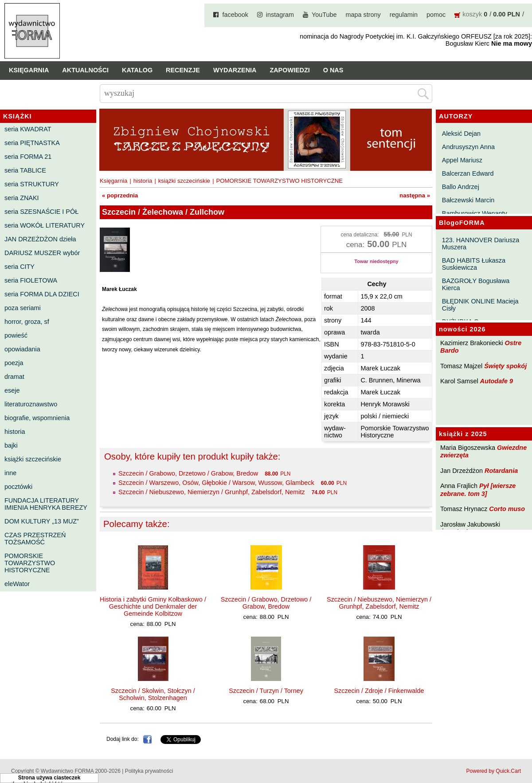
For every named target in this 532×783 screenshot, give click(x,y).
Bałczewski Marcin (468, 200)
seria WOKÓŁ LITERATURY (45, 225)
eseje (12, 390)
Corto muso (507, 509)
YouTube (324, 15)
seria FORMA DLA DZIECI (42, 294)
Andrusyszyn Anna (468, 147)
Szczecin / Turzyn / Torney (266, 691)
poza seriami (23, 308)
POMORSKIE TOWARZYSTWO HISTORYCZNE (30, 563)
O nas (333, 70)
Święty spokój (505, 366)
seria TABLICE (25, 170)
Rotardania (501, 471)
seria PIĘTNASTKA (32, 143)
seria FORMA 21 (28, 157)
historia (15, 432)
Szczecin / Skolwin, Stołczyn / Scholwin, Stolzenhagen (153, 694)
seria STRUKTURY (32, 184)
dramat (14, 377)
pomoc (436, 15)
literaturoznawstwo (31, 404)
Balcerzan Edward (468, 173)
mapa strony (363, 15)
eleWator (17, 584)
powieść (16, 335)
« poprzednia (120, 195)
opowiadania (22, 349)
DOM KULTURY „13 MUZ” (42, 521)
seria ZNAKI (22, 198)
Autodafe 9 (497, 381)
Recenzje (183, 70)
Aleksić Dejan (461, 134)
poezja (14, 363)
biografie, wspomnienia (37, 418)
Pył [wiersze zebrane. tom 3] (478, 490)
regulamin (404, 15)
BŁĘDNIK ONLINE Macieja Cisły (480, 305)
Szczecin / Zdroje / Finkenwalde (379, 691)
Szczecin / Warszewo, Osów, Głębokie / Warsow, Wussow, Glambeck (216, 483)
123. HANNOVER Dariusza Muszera (481, 244)
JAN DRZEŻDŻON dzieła (40, 239)
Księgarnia (29, 70)
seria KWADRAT (28, 129)
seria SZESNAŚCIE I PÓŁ (41, 212)
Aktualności (85, 70)
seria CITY (20, 267)
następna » (415, 195)
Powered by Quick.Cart (494, 771)
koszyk (472, 14)
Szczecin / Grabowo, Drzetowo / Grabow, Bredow (188, 473)
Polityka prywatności (149, 771)
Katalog (137, 70)
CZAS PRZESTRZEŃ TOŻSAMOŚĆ (35, 539)
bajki (11, 445)
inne (10, 473)
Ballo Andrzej (461, 187)
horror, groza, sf (27, 322)
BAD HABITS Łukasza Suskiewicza (474, 264)
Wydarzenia (235, 70)
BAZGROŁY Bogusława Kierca (476, 284)
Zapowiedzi (289, 70)
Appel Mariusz (462, 160)
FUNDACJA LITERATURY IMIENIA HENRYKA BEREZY (46, 504)
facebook (235, 15)
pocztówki (18, 487)
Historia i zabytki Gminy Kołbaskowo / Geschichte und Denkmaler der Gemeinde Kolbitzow (153, 606)
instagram (280, 15)
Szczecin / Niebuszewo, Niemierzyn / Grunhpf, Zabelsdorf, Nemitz (212, 492)
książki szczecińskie (33, 459)
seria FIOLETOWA (31, 280)
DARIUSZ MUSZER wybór (42, 253)
